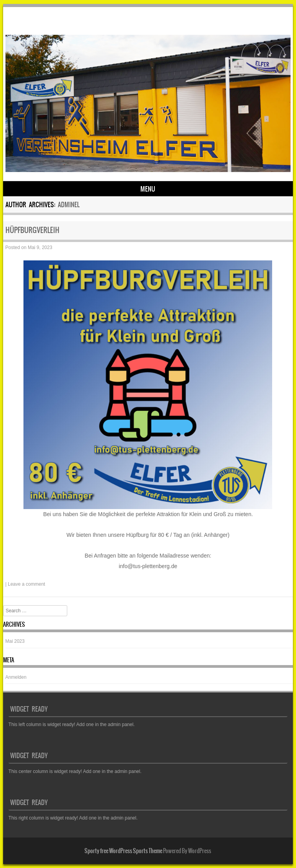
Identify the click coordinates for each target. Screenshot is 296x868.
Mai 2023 (15, 641)
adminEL (69, 204)
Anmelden (16, 677)
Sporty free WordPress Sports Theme (123, 851)
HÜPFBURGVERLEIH (32, 230)
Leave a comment (26, 584)
